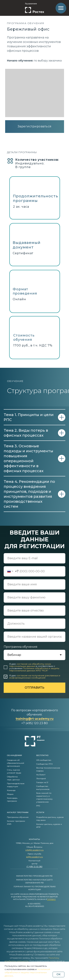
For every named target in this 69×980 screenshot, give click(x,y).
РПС (38, 806)
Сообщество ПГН (44, 764)
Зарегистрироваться (35, 126)
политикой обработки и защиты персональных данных (27, 972)
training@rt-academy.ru (35, 719)
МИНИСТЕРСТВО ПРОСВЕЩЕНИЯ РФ (34, 876)
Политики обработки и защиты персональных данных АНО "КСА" (34, 669)
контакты (34, 839)
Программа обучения (21, 647)
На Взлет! (41, 775)
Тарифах (51, 899)
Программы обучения (18, 817)
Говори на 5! (42, 782)
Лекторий (41, 779)
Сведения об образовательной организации (16, 763)
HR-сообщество (44, 760)
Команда (11, 790)
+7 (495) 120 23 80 (35, 723)
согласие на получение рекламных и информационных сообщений (35, 677)
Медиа (10, 794)
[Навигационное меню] (61, 8)
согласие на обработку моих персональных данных (30, 665)
